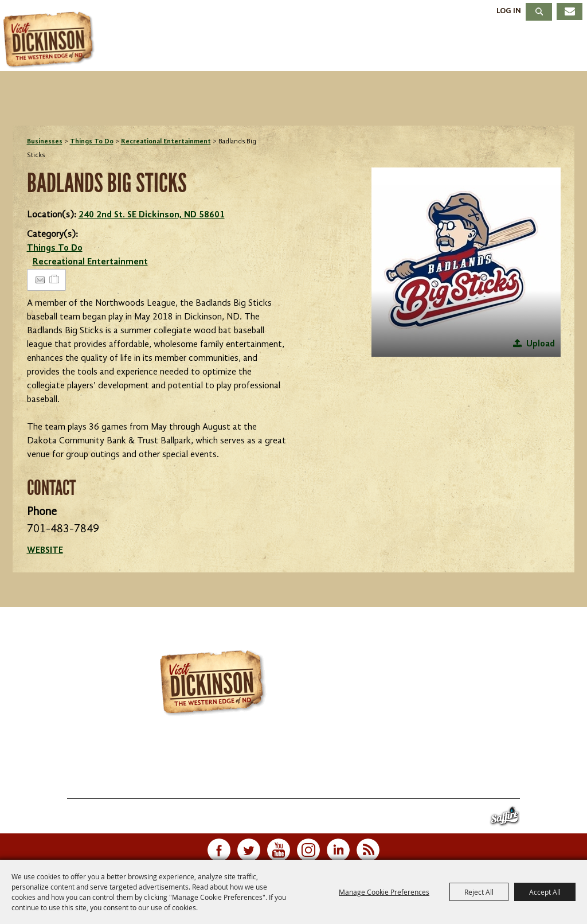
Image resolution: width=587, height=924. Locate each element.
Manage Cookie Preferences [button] (384, 892)
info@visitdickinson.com (445, 761)
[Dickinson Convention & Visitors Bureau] (51, 40)
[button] (466, 262)
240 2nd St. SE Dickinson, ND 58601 (152, 215)
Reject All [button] (479, 892)
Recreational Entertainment (166, 142)
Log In (509, 11)
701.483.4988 (325, 761)
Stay (311, 48)
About (546, 48)
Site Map (420, 785)
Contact (369, 785)
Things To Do (144, 48)
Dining (378, 48)
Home (40, 785)
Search (539, 12)
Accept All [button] (545, 892)
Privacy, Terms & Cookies (505, 785)
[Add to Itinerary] (55, 280)
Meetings (462, 48)
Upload (541, 344)
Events (242, 48)
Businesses (45, 142)
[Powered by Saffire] (505, 819)
